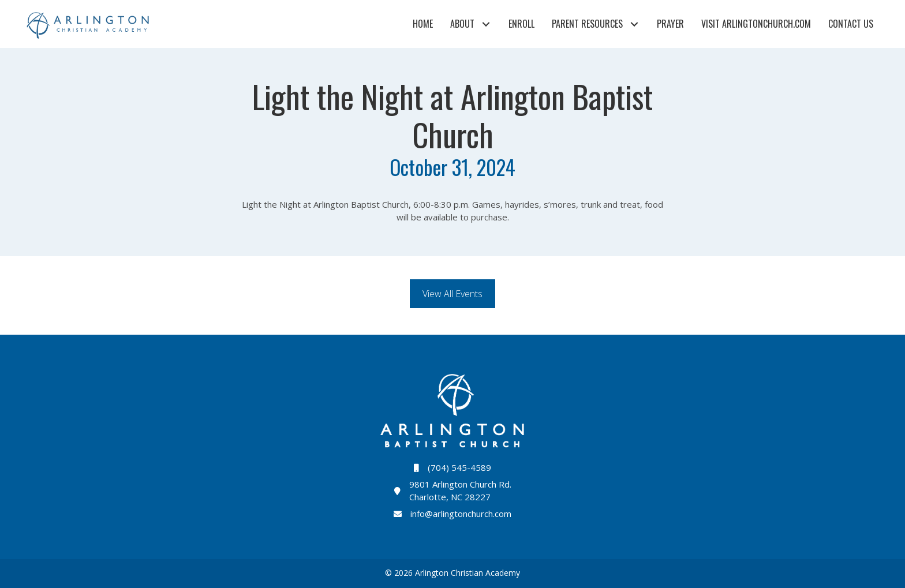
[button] (486, 24)
